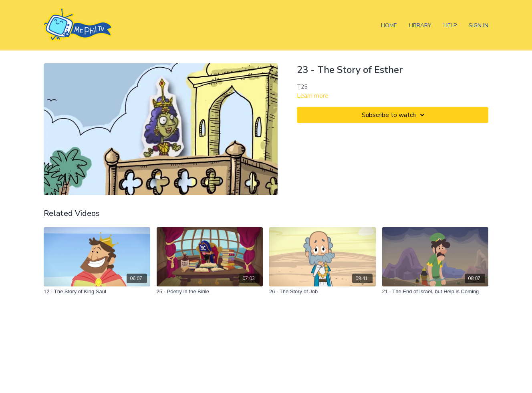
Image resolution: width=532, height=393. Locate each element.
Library (420, 25)
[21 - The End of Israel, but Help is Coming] (435, 292)
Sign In (479, 25)
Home (389, 25)
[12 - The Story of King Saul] (97, 292)
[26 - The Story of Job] (322, 292)
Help (450, 25)
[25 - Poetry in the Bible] (210, 292)
